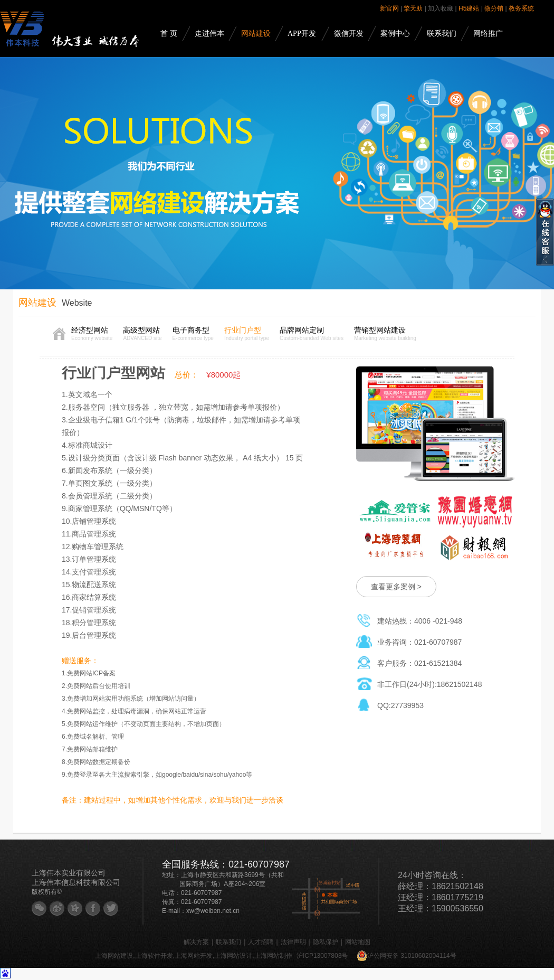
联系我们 (442, 34)
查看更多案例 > (396, 587)
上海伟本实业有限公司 (69, 873)
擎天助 (413, 8)
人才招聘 (261, 942)
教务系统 (521, 8)
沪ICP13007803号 (322, 956)
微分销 (494, 8)
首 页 (169, 34)
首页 (59, 334)
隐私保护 (326, 942)
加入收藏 (441, 8)
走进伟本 (209, 34)
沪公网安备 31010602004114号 (407, 956)
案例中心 (395, 34)
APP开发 (302, 34)
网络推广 (488, 34)
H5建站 (469, 8)
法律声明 (293, 942)
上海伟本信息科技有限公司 (76, 882)
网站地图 (358, 942)
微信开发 (349, 34)
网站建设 (256, 34)
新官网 (389, 8)
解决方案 (196, 942)
